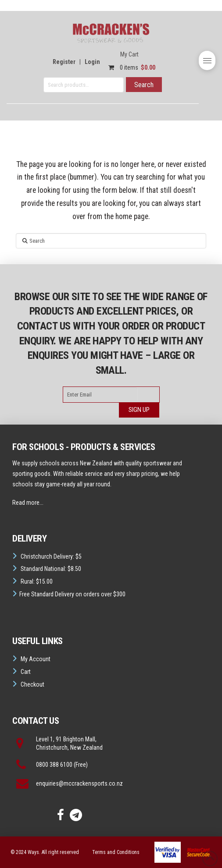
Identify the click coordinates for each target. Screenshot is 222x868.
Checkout (32, 684)
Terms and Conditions (116, 852)
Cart (26, 672)
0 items (130, 67)
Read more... (28, 503)
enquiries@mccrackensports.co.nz (79, 783)
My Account (36, 659)
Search (144, 85)
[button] (207, 60)
